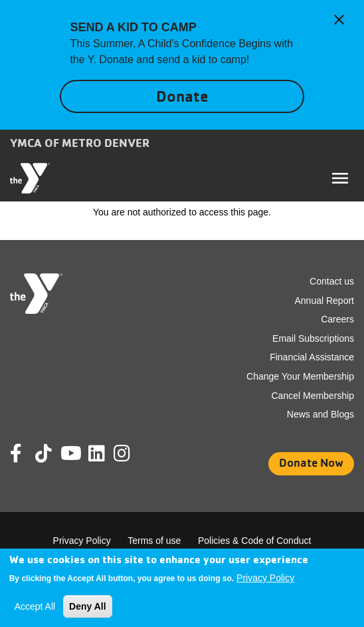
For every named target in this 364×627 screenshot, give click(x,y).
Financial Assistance (312, 357)
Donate (182, 96)
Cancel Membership (313, 396)
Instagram (131, 453)
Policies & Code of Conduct (254, 541)
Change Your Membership (300, 376)
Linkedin (106, 453)
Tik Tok (45, 463)
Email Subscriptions (313, 338)
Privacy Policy (82, 541)
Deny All (88, 606)
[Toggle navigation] (340, 178)
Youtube (70, 453)
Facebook (25, 453)
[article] (182, 65)
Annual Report (324, 301)
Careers (337, 319)
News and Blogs (320, 414)
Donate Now (311, 462)
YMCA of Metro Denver (80, 142)
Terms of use (154, 541)
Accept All (35, 606)
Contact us (332, 281)
